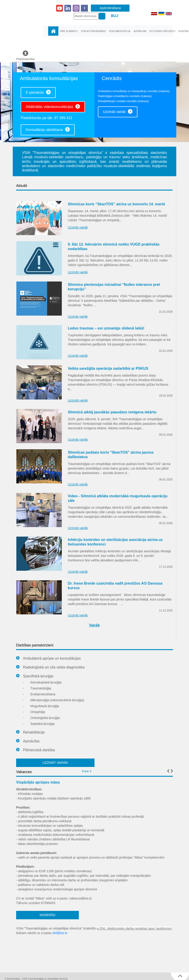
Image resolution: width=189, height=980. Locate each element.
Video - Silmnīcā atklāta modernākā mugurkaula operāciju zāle (118, 498)
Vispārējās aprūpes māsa (38, 782)
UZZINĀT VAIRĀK (55, 763)
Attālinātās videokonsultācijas (53, 106)
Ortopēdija (34, 712)
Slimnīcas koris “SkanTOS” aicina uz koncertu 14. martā (116, 204)
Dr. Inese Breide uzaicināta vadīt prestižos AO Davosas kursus (115, 586)
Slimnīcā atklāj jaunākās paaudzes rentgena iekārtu (112, 412)
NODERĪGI (47, 915)
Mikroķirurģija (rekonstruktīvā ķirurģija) (54, 700)
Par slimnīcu (69, 31)
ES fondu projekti (162, 31)
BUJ (115, 16)
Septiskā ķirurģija (39, 724)
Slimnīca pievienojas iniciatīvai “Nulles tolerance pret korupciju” (114, 287)
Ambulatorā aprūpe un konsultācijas (48, 658)
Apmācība (28, 741)
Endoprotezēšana (39, 694)
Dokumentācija (120, 31)
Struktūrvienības (93, 31)
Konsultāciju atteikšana (48, 129)
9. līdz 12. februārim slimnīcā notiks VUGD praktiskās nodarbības (114, 247)
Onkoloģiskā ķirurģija (41, 718)
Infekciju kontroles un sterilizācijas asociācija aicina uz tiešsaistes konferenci (115, 542)
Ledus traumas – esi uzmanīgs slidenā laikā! (106, 328)
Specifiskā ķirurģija (35, 676)
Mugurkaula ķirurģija (41, 706)
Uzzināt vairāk (118, 111)
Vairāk (94, 625)
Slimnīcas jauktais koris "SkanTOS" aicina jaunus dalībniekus (111, 455)
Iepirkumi (140, 31)
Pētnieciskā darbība (36, 750)
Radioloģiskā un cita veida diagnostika (50, 667)
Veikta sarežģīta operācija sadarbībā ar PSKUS (108, 368)
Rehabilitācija (30, 732)
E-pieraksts (38, 92)
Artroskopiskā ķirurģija (42, 682)
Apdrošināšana (110, 8)
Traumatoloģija (37, 688)
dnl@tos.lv (60, 933)
